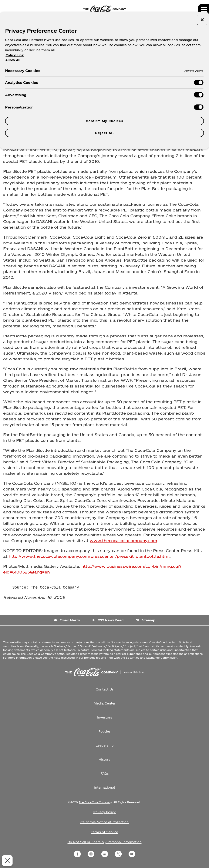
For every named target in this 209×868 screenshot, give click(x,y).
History (104, 759)
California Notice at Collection (104, 822)
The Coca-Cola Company (95, 802)
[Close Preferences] (7, 861)
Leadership (105, 745)
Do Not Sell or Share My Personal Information (105, 842)
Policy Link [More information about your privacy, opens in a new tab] (15, 55)
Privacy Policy (104, 812)
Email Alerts (67, 620)
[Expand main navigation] (204, 10)
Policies (104, 731)
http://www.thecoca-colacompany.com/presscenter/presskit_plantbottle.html (89, 556)
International (104, 787)
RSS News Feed (108, 620)
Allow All (13, 60)
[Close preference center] (202, 20)
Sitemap (146, 620)
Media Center (105, 703)
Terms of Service (104, 832)
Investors (105, 717)
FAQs (105, 773)
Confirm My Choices (104, 121)
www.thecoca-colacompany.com (123, 540)
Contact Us (105, 689)
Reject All (104, 133)
